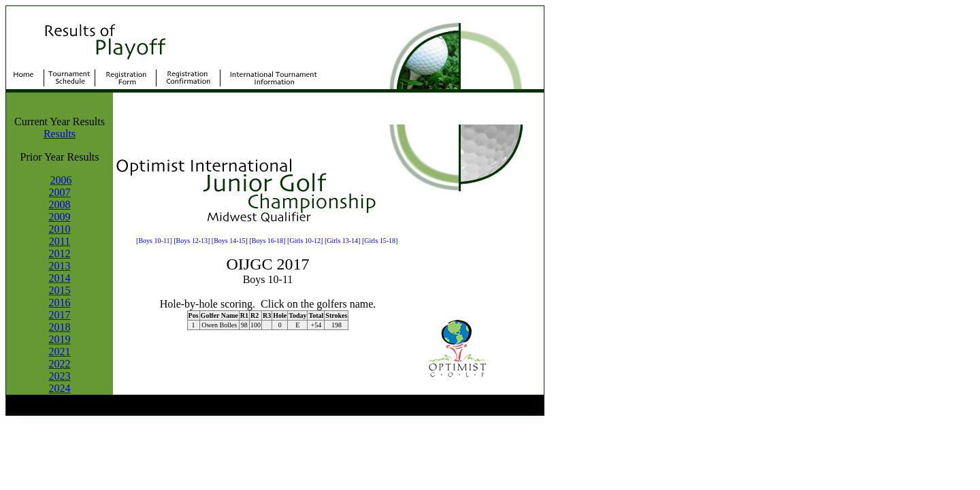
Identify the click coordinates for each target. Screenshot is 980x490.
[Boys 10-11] (154, 241)
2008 (60, 205)
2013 (60, 266)
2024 (60, 388)
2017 (60, 315)
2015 (60, 290)
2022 (60, 364)
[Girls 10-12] (305, 241)
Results (60, 134)
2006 (61, 180)
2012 (60, 254)
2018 (60, 327)
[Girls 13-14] (343, 241)
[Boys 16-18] (267, 241)
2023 (60, 376)
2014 (60, 278)
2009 (60, 217)
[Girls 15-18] (380, 241)
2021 (60, 352)
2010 (60, 229)
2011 (60, 241)
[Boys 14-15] (230, 241)
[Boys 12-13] (192, 241)
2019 (60, 339)
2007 (60, 192)
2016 (60, 303)
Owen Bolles (219, 325)
